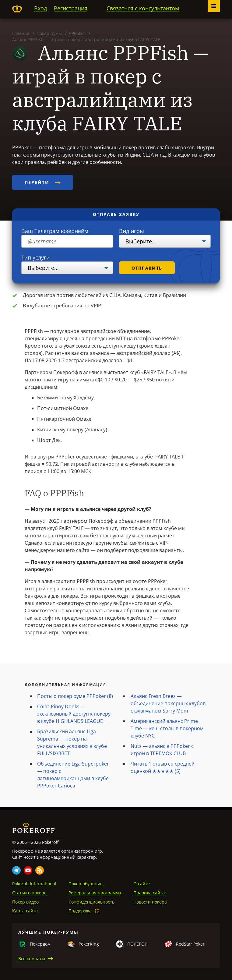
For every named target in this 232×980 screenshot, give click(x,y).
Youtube (28, 870)
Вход (40, 8)
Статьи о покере (29, 893)
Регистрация (71, 8)
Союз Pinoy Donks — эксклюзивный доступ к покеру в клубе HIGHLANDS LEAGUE (74, 714)
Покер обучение (86, 884)
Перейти (43, 182)
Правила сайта (149, 893)
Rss (40, 870)
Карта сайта (25, 911)
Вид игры (132, 231)
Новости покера (150, 902)
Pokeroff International (34, 884)
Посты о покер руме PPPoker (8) (75, 696)
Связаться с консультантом (143, 8)
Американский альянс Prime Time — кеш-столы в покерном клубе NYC (167, 728)
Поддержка (80, 911)
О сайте (142, 884)
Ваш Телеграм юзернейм (55, 231)
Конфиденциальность (91, 902)
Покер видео (25, 902)
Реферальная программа (95, 893)
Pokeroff (17, 9)
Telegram (16, 870)
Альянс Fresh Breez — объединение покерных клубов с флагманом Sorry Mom (168, 703)
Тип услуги (35, 257)
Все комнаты (32, 959)
